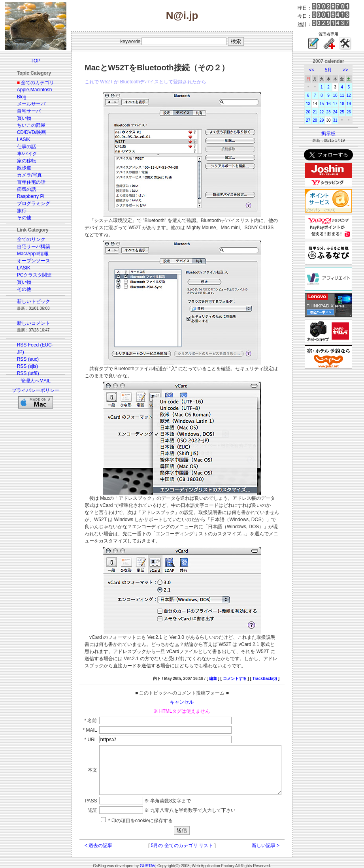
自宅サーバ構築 (29, 247)
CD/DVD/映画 (27, 132)
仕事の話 (22, 147)
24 (340, 112)
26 (354, 112)
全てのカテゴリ (33, 83)
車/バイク (22, 154)
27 (313, 120)
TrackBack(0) (273, 664)
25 (347, 112)
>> (350, 70)
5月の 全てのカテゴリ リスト (182, 841)
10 (340, 95)
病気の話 (22, 189)
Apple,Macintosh (30, 90)
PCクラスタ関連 (30, 275)
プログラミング (29, 203)
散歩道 (19, 168)
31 (340, 120)
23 (333, 112)
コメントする (243, 664)
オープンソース (29, 261)
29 (326, 120)
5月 (333, 70)
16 (333, 104)
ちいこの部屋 (26, 125)
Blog (17, 97)
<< (316, 70)
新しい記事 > (274, 841)
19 (354, 104)
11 (347, 95)
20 (313, 112)
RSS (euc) (23, 359)
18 (347, 104)
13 (313, 104)
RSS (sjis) (23, 366)
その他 (19, 218)
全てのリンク (26, 239)
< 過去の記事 (89, 841)
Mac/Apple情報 (28, 254)
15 (326, 104)
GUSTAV (148, 861)
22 (326, 112)
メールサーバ (26, 104)
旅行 (17, 211)
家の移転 (22, 161)
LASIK (19, 139)
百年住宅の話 (26, 182)
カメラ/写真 (25, 175)
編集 (222, 664)
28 (320, 120)
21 (320, 112)
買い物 (19, 118)
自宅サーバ (24, 111)
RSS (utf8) (23, 373)
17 (340, 104)
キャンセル (182, 688)
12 (354, 95)
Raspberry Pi (26, 196)
